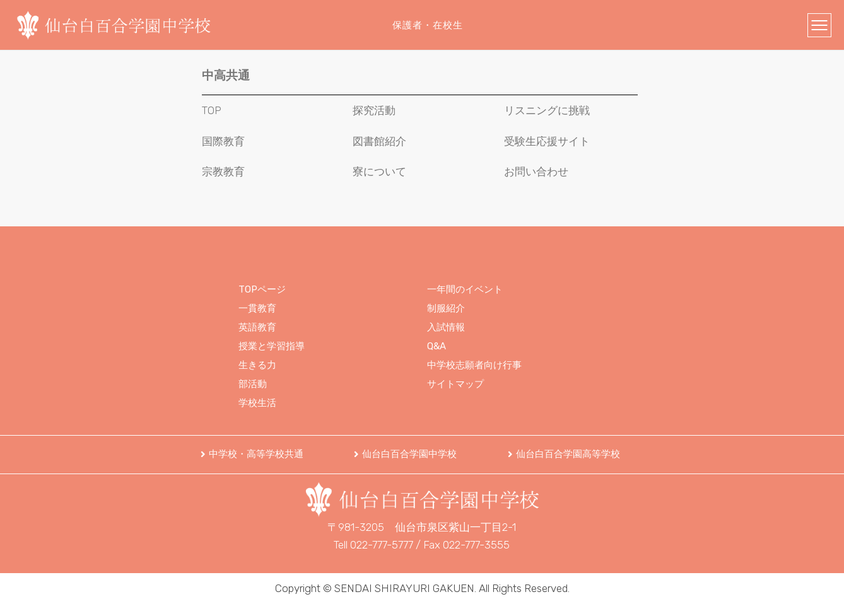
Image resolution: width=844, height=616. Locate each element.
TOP (212, 110)
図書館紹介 (379, 141)
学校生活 (257, 403)
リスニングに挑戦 (547, 110)
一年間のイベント (465, 289)
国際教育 (223, 141)
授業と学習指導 (272, 346)
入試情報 (446, 327)
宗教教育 (223, 171)
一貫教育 (257, 308)
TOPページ (262, 289)
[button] (252, 455)
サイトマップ (455, 384)
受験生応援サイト (547, 141)
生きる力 (257, 365)
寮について (379, 171)
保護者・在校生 (428, 25)
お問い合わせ (536, 171)
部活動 (253, 384)
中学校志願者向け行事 (474, 365)
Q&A (437, 346)
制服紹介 (446, 308)
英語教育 (257, 327)
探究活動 (374, 110)
